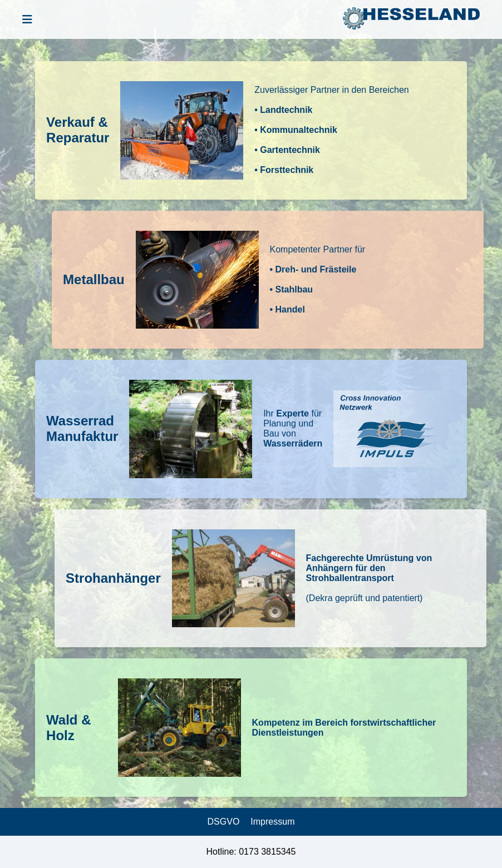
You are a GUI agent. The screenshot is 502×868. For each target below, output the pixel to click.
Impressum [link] (272, 822)
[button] (251, 130)
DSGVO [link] (224, 822)
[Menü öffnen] (27, 20)
